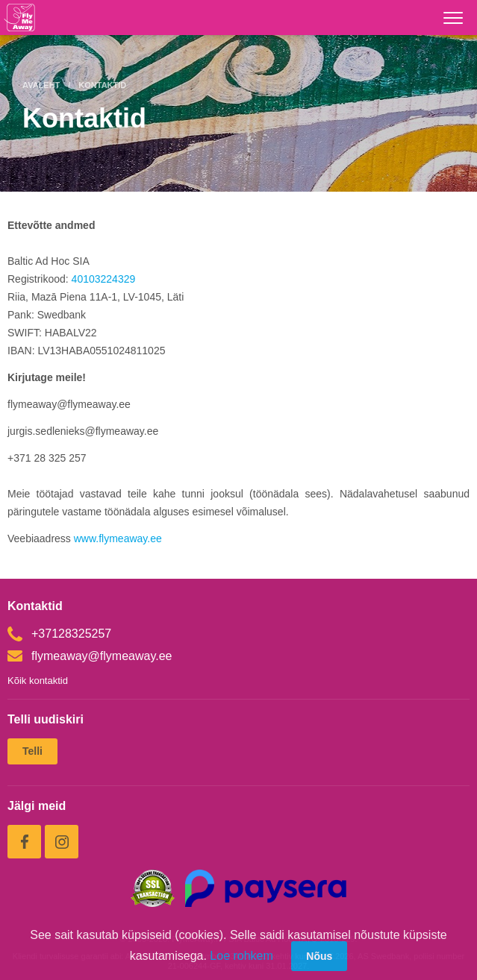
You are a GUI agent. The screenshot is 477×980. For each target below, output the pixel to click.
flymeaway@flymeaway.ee (90, 656)
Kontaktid (102, 85)
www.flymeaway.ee (119, 538)
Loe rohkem (241, 956)
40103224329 (104, 279)
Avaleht (41, 85)
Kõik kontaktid (38, 681)
